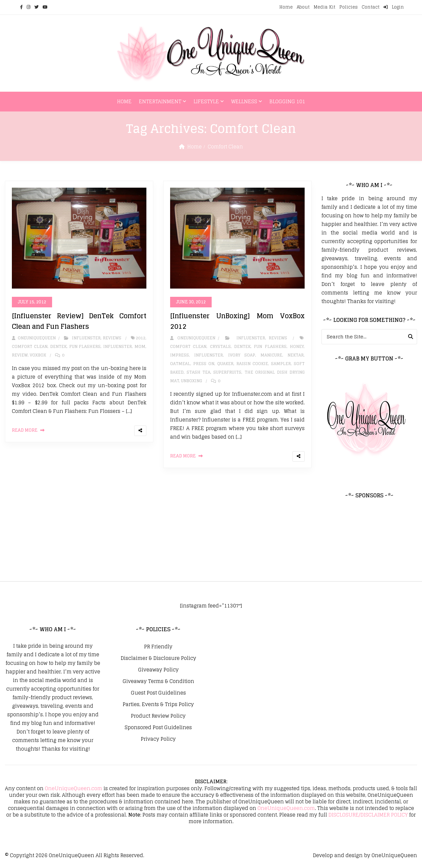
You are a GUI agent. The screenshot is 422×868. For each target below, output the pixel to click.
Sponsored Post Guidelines (158, 728)
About (303, 7)
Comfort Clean (30, 346)
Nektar (296, 355)
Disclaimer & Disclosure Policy (158, 658)
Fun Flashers (85, 346)
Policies (348, 7)
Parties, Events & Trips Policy (158, 704)
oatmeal (180, 364)
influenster (118, 346)
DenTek (58, 346)
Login (394, 7)
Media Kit (324, 7)
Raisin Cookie (252, 364)
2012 (141, 338)
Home (286, 7)
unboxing (192, 381)
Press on (204, 364)
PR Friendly (158, 647)
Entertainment (160, 101)
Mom (140, 346)
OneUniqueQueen (72, 855)
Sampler (281, 364)
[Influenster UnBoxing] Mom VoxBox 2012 (237, 321)
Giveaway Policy (158, 670)
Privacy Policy (158, 739)
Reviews (112, 338)
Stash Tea (198, 372)
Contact (371, 7)
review (20, 355)
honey (297, 346)
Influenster (86, 338)
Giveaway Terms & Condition (158, 681)
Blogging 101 (287, 101)
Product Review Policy (158, 716)
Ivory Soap (242, 355)
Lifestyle (206, 101)
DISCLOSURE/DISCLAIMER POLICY (368, 815)
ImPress (180, 355)
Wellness (244, 101)
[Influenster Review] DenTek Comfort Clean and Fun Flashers (79, 321)
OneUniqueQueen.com (74, 788)
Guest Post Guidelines (158, 693)
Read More (25, 430)
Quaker (225, 364)
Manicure (271, 355)
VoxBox (38, 355)
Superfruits (227, 372)
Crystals (220, 346)
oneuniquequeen (34, 338)
